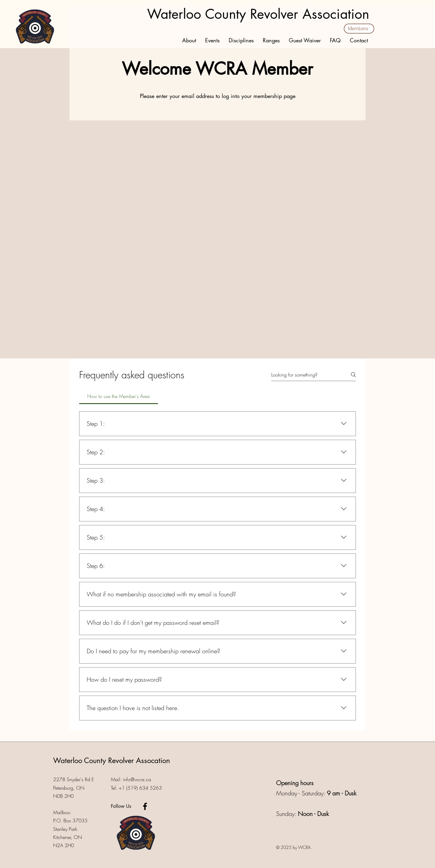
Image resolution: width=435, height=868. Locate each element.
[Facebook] (145, 806)
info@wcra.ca (137, 779)
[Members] (359, 29)
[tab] (119, 396)
